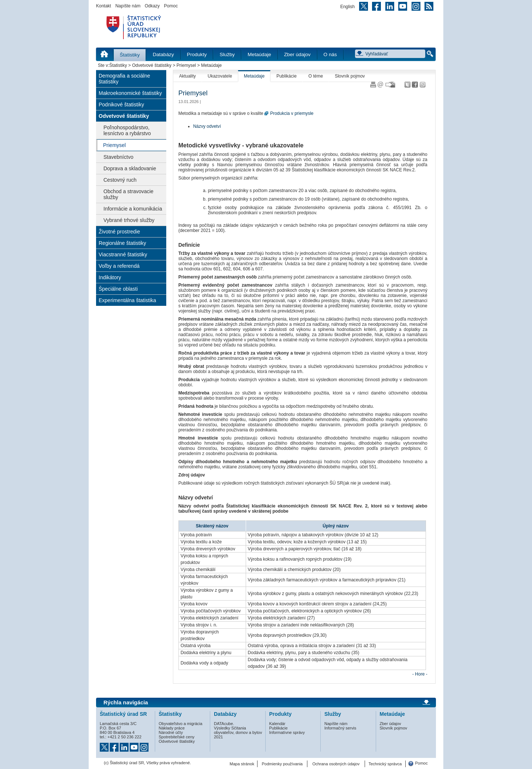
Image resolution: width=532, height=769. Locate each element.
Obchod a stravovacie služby (128, 194)
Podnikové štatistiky (121, 105)
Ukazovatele (220, 76)
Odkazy (152, 6)
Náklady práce (172, 728)
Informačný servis (340, 728)
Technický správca (385, 764)
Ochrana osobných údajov (336, 764)
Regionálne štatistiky (122, 243)
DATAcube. (224, 724)
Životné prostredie (119, 232)
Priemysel (186, 65)
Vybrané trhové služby (129, 220)
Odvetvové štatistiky (152, 65)
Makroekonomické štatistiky (130, 93)
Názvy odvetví (207, 126)
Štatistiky (130, 55)
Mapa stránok (242, 764)
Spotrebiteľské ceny (177, 737)
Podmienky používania (282, 764)
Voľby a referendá (119, 266)
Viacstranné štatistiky (123, 254)
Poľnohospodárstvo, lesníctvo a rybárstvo (127, 130)
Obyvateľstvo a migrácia (181, 724)
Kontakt (104, 6)
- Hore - (420, 674)
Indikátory (110, 277)
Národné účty (171, 732)
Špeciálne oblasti (118, 289)
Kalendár (277, 724)
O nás (330, 54)
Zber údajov (297, 54)
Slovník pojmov (350, 76)
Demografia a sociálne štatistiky (124, 79)
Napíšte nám (128, 6)
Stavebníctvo (118, 157)
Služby (227, 54)
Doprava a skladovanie (130, 168)
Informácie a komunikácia (133, 209)
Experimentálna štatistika (127, 300)
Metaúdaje (259, 54)
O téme (316, 76)
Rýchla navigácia (126, 703)
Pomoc (171, 6)
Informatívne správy (287, 732)
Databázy (163, 54)
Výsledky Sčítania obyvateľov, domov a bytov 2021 (238, 732)
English (347, 7)
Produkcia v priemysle (292, 113)
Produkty (197, 54)
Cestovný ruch (120, 180)
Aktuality (187, 76)
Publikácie (287, 76)
